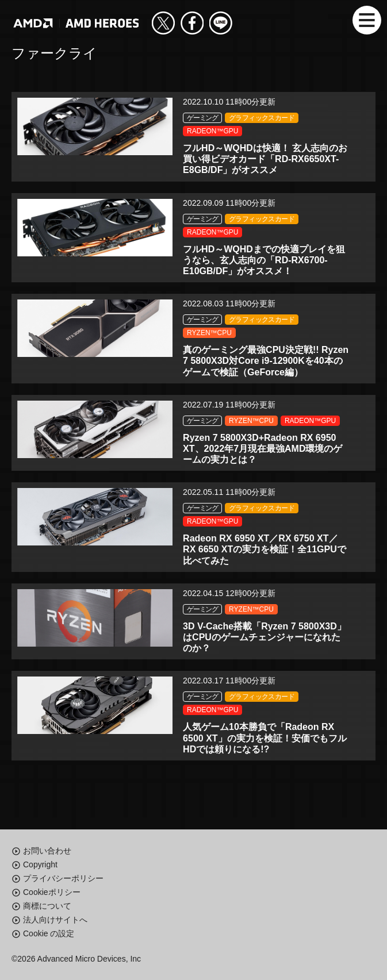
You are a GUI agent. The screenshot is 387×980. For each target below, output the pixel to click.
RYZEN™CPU (209, 333)
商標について (47, 906)
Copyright (40, 864)
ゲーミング (202, 118)
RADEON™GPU (212, 131)
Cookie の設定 (49, 933)
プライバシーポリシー (63, 878)
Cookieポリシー (52, 892)
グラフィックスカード (262, 118)
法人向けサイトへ (55, 920)
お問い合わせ (47, 851)
